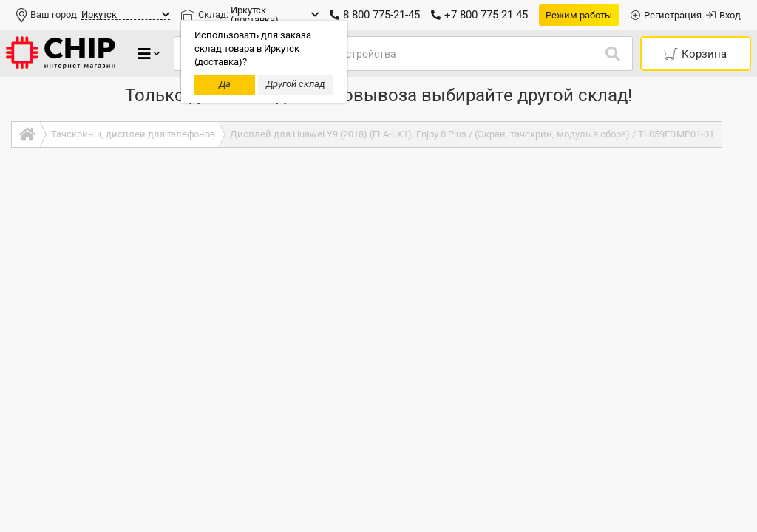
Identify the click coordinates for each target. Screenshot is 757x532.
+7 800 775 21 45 (479, 15)
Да (225, 84)
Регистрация (666, 15)
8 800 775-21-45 (375, 15)
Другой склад (296, 84)
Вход (723, 15)
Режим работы (579, 15)
